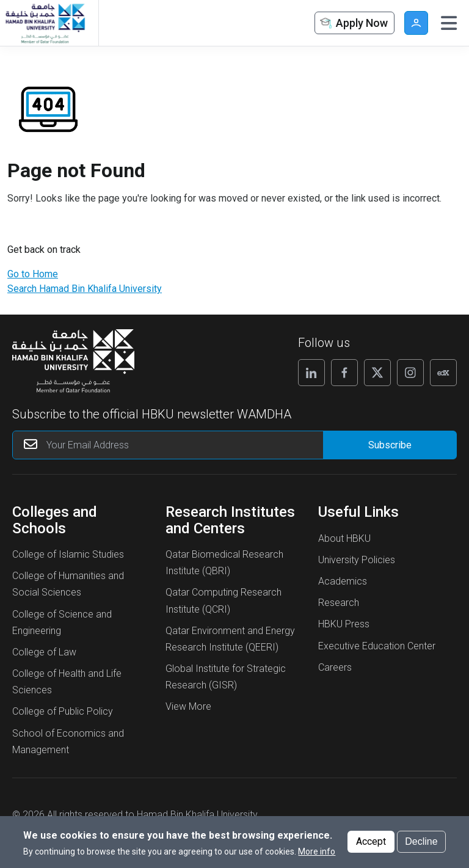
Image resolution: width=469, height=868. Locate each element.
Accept (371, 842)
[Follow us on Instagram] (410, 373)
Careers (335, 667)
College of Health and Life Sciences (67, 682)
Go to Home (33, 274)
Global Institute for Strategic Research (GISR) (226, 677)
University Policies (357, 560)
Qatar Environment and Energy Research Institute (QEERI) (230, 639)
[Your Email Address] (191, 445)
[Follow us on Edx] (443, 373)
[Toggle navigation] (449, 23)
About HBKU (344, 538)
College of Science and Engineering (62, 622)
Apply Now (353, 24)
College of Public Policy (63, 711)
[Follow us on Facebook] (344, 373)
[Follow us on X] (377, 373)
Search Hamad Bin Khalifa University (85, 289)
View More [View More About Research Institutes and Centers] (188, 706)
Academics (343, 581)
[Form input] (390, 445)
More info (317, 852)
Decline (421, 842)
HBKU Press (344, 624)
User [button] (416, 23)
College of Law (44, 652)
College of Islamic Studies (68, 554)
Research (339, 603)
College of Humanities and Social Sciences (68, 584)
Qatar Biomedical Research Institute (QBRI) (224, 563)
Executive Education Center (377, 646)
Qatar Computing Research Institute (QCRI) (224, 600)
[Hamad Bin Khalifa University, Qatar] (45, 23)
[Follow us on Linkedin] (311, 373)
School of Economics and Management (68, 742)
